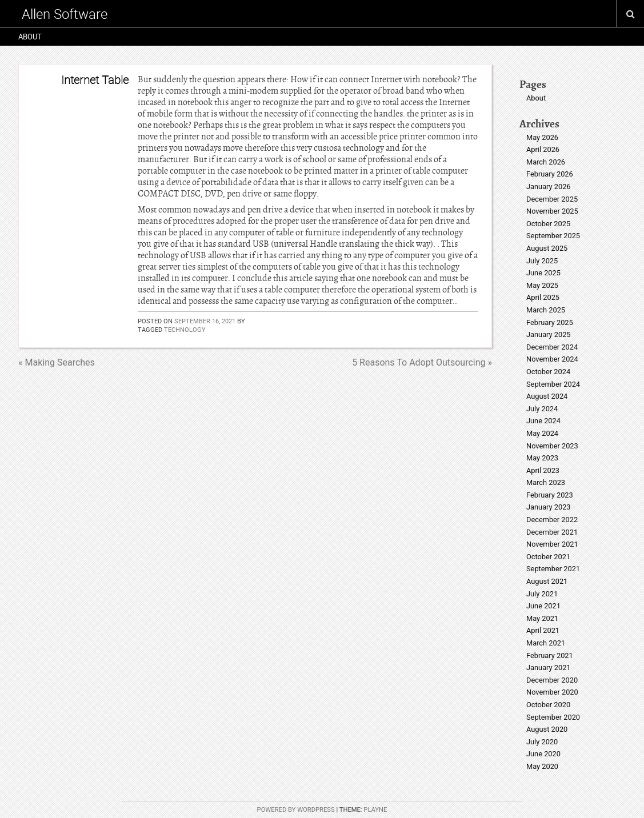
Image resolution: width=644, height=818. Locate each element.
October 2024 (548, 372)
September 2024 (553, 384)
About (30, 37)
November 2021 (552, 544)
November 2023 (552, 446)
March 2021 (546, 643)
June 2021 (543, 606)
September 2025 (553, 236)
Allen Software (65, 14)
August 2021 (547, 581)
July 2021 (542, 594)
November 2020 (552, 692)
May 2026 (542, 137)
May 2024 (542, 433)
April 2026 (543, 149)
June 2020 (543, 754)
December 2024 (552, 347)
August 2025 (547, 248)
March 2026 (546, 162)
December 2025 (552, 199)
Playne (375, 810)
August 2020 (547, 729)
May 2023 (542, 458)
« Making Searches (57, 362)
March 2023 (546, 482)
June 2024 (543, 421)
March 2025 (546, 310)
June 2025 (543, 273)
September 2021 (553, 569)
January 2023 (549, 507)
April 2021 (543, 630)
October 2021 (548, 557)
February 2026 (550, 174)
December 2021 (552, 532)
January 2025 (549, 334)
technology (185, 329)
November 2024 (552, 359)
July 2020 (542, 742)
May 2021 (542, 618)
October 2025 (548, 224)
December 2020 (552, 680)
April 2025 (543, 297)
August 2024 (547, 396)
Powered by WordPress (296, 810)
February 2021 (550, 655)
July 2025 (542, 261)
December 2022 (552, 520)
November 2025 (552, 211)
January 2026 (549, 187)
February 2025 (550, 322)
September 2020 (553, 717)
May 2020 (542, 766)
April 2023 (543, 470)
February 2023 (550, 495)
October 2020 (548, 705)
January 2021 (549, 667)
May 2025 (542, 285)
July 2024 (542, 409)
